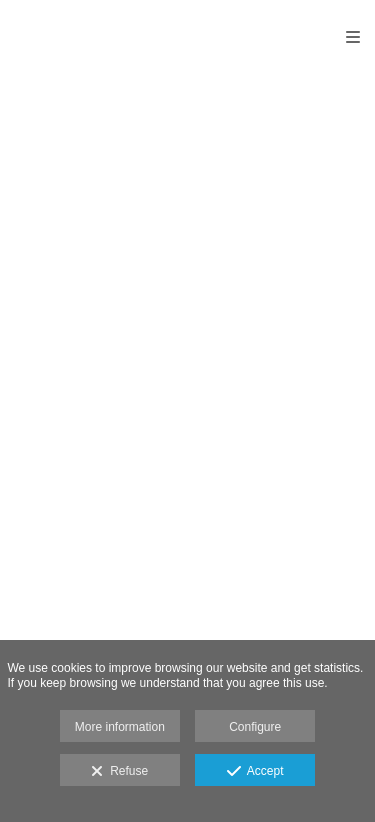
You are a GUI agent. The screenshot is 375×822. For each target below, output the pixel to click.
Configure (255, 727)
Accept (255, 772)
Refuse (119, 772)
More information (120, 727)
